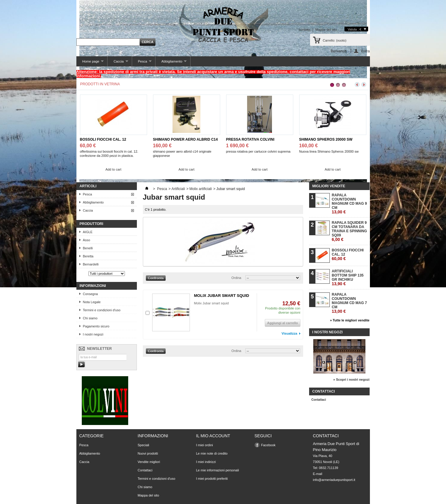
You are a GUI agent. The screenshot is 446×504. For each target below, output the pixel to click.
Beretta (88, 256)
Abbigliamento (171, 63)
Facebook (268, 445)
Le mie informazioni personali (218, 470)
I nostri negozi (93, 334)
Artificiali (178, 189)
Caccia (118, 63)
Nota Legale (92, 302)
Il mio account (213, 436)
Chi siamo (90, 318)
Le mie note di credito (212, 453)
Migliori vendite (329, 186)
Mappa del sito (326, 30)
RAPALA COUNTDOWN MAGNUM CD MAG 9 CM (349, 204)
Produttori (92, 224)
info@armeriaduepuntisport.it (334, 480)
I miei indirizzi (206, 462)
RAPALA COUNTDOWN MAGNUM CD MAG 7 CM (349, 303)
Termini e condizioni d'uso (102, 310)
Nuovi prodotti (148, 453)
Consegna (90, 294)
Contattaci (319, 400)
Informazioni (93, 286)
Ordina (236, 278)
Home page (90, 63)
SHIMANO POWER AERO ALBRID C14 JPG (185, 140)
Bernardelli (91, 264)
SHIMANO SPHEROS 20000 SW (326, 139)
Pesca (142, 63)
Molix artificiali (201, 189)
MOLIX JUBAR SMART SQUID (222, 296)
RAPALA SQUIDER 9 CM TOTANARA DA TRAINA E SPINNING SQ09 (350, 231)
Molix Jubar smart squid (211, 303)
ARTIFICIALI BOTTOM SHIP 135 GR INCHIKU (348, 278)
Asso (87, 240)
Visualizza (289, 333)
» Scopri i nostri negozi (351, 379)
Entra (366, 51)
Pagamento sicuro (96, 326)
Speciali (144, 445)
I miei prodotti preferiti (212, 479)
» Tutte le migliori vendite (350, 320)
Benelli (88, 248)
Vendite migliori (149, 462)
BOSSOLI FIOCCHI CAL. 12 (103, 139)
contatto (304, 30)
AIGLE (88, 232)
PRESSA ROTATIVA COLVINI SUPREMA (250, 140)
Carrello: (335, 40)
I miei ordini (205, 445)
